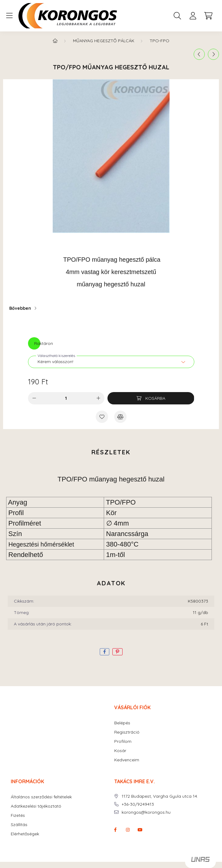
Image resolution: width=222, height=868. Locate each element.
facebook (115, 830)
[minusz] (34, 398)
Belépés (122, 723)
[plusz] (98, 398)
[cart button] (208, 16)
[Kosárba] (151, 398)
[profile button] (193, 16)
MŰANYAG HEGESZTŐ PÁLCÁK (104, 41)
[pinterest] (117, 652)
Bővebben (20, 308)
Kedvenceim (127, 760)
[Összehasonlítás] (120, 417)
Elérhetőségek (25, 834)
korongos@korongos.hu (146, 812)
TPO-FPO (159, 41)
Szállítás (19, 825)
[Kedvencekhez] (102, 417)
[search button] (177, 16)
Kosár (120, 751)
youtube (140, 830)
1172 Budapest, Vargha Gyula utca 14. (160, 796)
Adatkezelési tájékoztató (36, 806)
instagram (128, 830)
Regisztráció (127, 732)
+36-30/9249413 (138, 804)
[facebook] (105, 652)
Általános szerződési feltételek (41, 797)
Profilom (123, 741)
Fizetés (18, 815)
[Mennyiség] (66, 398)
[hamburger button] (9, 16)
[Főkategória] (55, 41)
